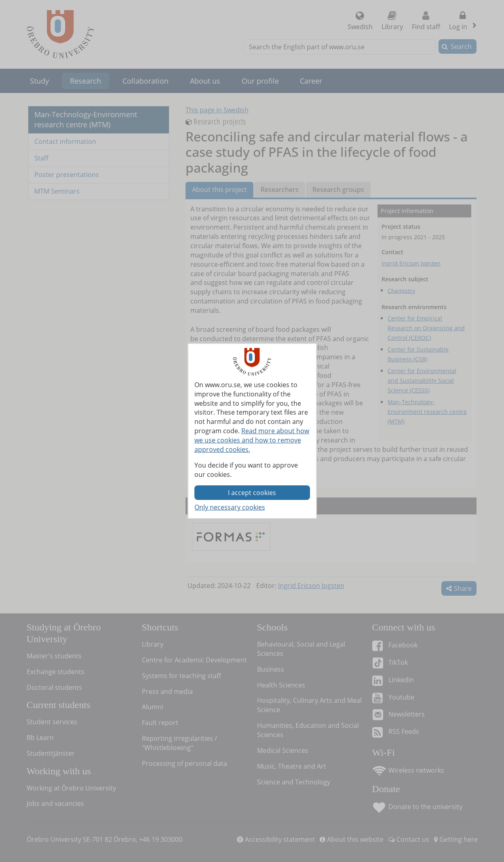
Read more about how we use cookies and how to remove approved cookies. (252, 440)
